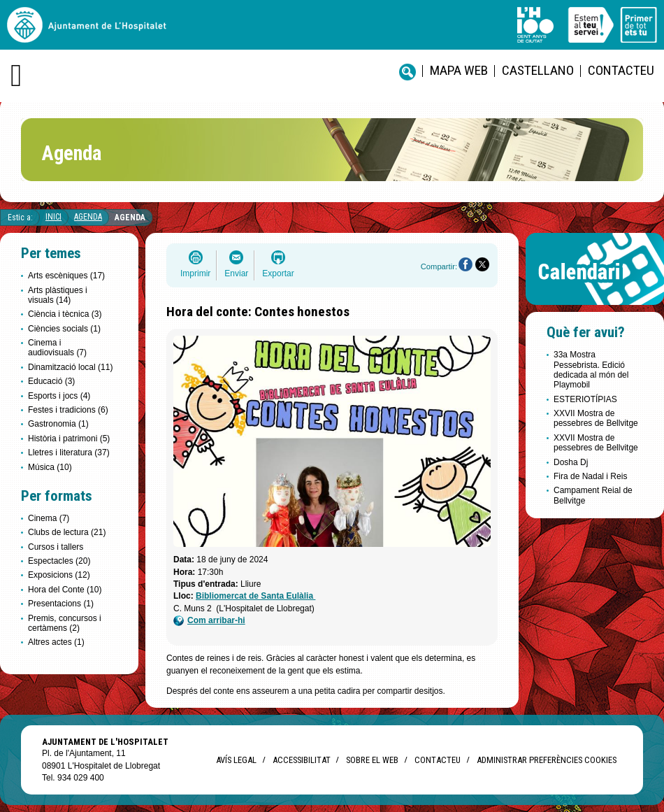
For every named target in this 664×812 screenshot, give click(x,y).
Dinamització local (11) (70, 367)
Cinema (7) (49, 518)
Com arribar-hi (209, 621)
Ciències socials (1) (64, 329)
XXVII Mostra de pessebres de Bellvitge (596, 418)
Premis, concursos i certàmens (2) (65, 623)
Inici (53, 217)
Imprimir (195, 273)
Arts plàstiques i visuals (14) (58, 295)
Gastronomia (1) (58, 424)
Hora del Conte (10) (65, 590)
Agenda (88, 217)
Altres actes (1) (56, 642)
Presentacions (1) (61, 604)
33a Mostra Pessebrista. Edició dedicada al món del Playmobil (591, 370)
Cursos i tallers (56, 547)
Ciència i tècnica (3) (65, 314)
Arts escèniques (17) (66, 276)
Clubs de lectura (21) (67, 532)
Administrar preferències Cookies (547, 760)
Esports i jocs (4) (59, 396)
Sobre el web (372, 760)
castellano (538, 70)
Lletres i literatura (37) (69, 453)
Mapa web (459, 70)
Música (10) (50, 467)
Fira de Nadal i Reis (590, 476)
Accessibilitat (301, 760)
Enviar (236, 273)
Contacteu (621, 70)
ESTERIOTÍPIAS (585, 399)
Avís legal (236, 760)
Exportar (278, 273)
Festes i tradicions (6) (68, 410)
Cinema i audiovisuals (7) (57, 348)
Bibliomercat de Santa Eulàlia (255, 596)
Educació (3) (51, 381)
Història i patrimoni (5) (69, 439)
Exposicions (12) (59, 575)
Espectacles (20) (59, 561)
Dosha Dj (571, 462)
